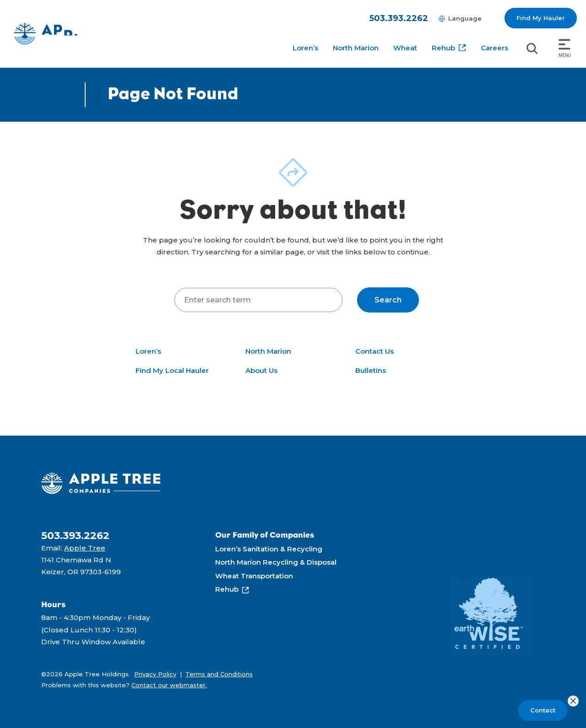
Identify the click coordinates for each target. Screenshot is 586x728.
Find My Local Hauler (172, 370)
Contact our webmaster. (169, 685)
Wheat (405, 48)
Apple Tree (85, 548)
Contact (543, 710)
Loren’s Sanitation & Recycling (269, 549)
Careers (494, 48)
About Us (261, 370)
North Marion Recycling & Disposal (276, 562)
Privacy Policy (155, 674)
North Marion (356, 48)
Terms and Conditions (219, 674)
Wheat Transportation (254, 576)
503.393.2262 (399, 18)
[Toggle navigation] (565, 49)
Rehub (443, 48)
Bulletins (371, 370)
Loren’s (305, 48)
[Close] (573, 701)
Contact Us (374, 351)
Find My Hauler (541, 18)
